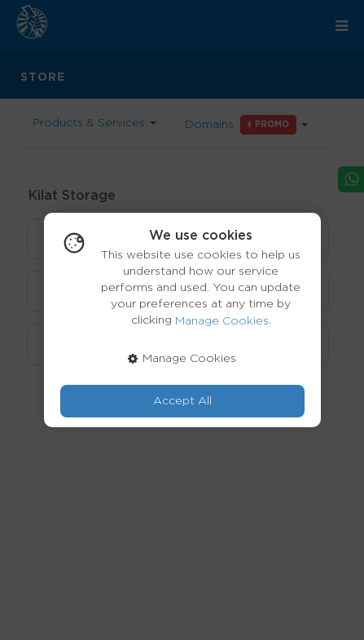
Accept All (182, 401)
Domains (246, 125)
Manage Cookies (222, 321)
